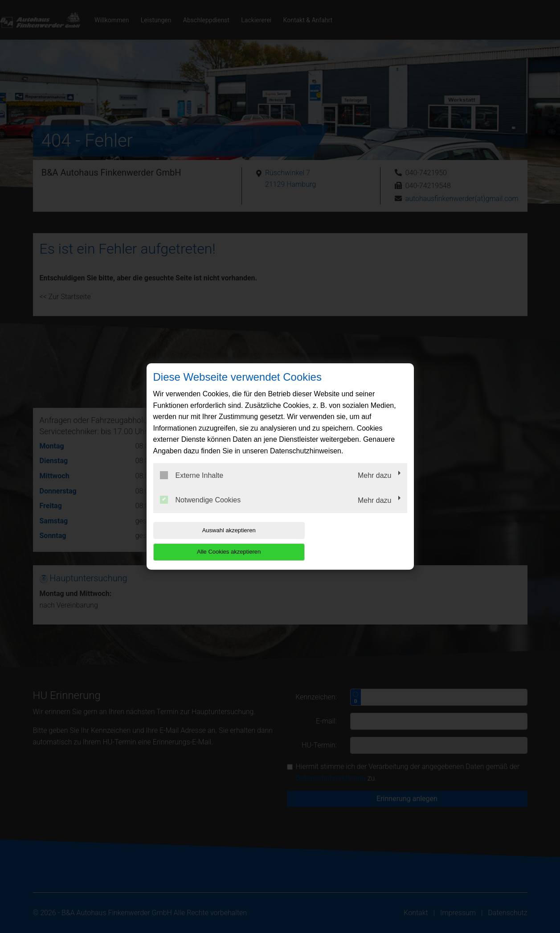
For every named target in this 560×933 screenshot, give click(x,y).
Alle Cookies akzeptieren (350, 541)
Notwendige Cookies (200, 511)
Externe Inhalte (192, 486)
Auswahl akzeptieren (210, 541)
